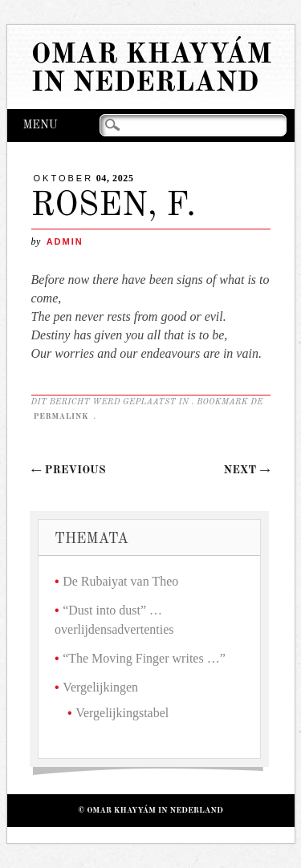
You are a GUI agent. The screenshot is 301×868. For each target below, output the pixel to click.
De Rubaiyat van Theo (120, 581)
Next (247, 470)
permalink (63, 416)
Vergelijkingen (100, 687)
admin (65, 241)
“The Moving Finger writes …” (144, 658)
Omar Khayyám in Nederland (152, 69)
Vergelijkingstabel (122, 713)
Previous (69, 470)
